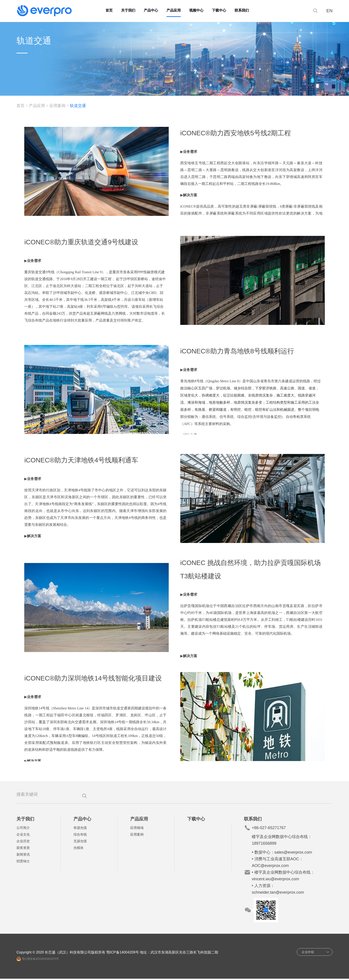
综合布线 (81, 836)
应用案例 (59, 106)
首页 (110, 10)
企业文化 (24, 836)
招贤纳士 (24, 862)
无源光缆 (81, 842)
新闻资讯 (24, 856)
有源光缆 (81, 829)
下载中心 (220, 10)
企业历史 (24, 842)
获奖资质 (24, 849)
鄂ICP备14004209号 (124, 954)
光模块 (79, 849)
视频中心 (197, 10)
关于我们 (129, 10)
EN (329, 10)
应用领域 (137, 829)
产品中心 (152, 10)
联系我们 (243, 10)
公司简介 (24, 829)
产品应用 (174, 10)
